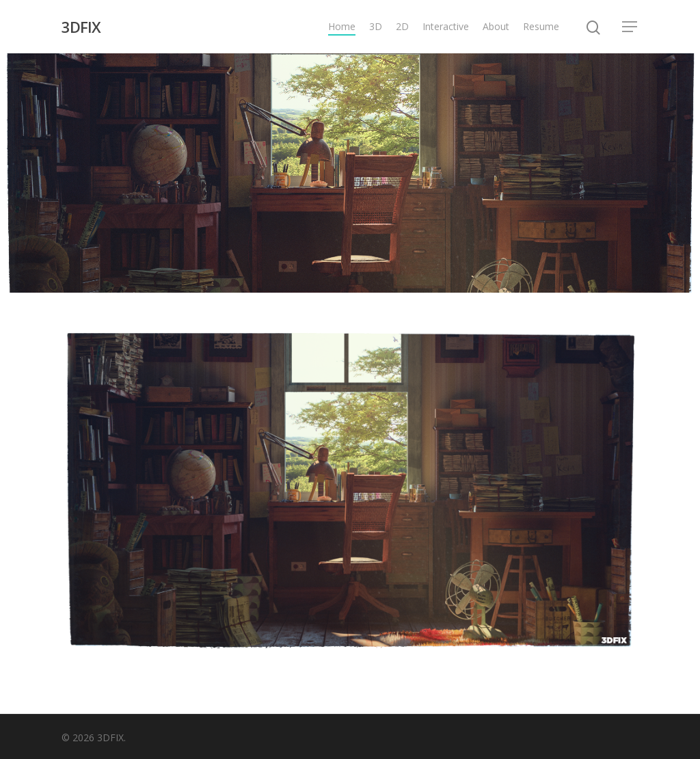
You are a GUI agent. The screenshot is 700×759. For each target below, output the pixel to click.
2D (402, 26)
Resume (541, 26)
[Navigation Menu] (630, 27)
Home (342, 26)
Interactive (446, 26)
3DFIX (81, 27)
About (496, 26)
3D (376, 26)
